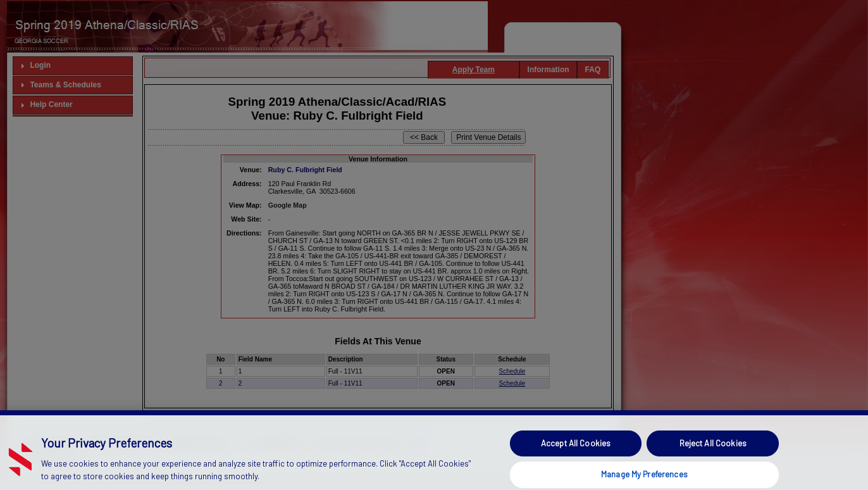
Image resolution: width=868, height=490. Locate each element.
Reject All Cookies (713, 453)
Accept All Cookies (576, 453)
